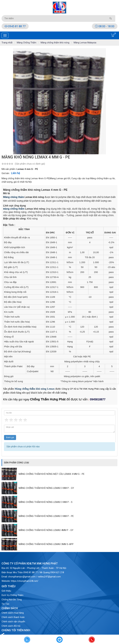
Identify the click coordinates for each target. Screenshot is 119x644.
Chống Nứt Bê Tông (12, 600)
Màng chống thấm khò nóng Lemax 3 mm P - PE (46, 516)
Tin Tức (5, 604)
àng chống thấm (15, 197)
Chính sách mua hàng (13, 613)
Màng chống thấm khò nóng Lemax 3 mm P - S (46, 502)
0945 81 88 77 (15, 26)
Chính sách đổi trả (11, 626)
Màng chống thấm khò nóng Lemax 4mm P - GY (46, 530)
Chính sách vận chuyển (13, 622)
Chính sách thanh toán (13, 617)
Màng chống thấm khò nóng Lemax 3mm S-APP (46, 544)
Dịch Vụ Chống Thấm (12, 595)
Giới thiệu (6, 591)
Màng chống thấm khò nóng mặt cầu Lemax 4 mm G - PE (52, 474)
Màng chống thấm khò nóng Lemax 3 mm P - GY (46, 488)
